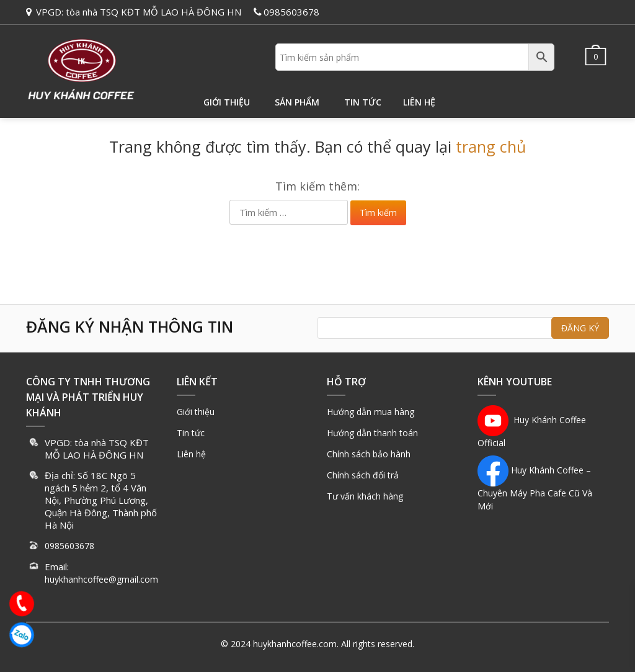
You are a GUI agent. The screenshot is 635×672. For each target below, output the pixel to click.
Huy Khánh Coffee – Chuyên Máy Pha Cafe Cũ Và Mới (535, 488)
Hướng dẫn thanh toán (372, 433)
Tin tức (363, 102)
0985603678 (291, 12)
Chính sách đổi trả (363, 475)
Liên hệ (419, 102)
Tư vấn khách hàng (365, 496)
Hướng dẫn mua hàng (371, 412)
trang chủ (491, 146)
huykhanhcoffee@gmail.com (101, 579)
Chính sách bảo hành (369, 454)
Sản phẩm (297, 102)
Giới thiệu (227, 102)
